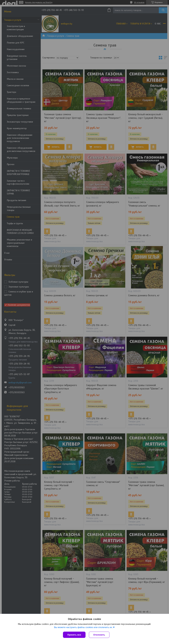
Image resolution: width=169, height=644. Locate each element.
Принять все (74, 635)
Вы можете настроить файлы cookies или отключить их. (83, 627)
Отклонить (99, 635)
